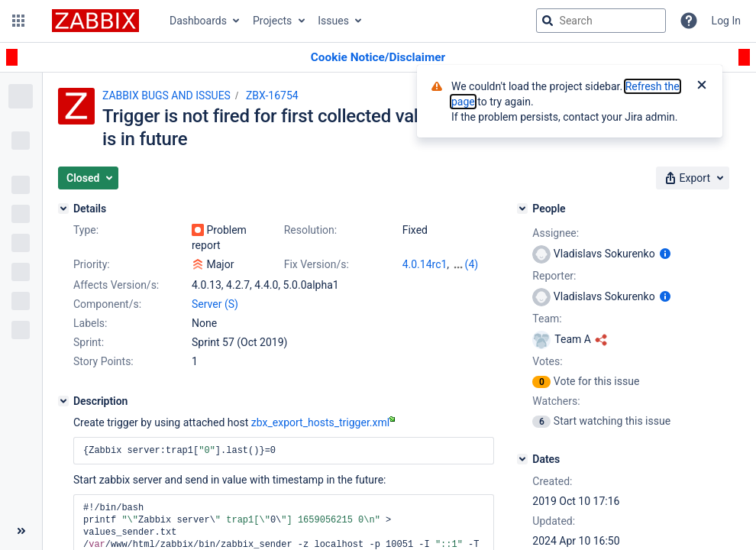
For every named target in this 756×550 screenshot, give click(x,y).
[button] (18, 21)
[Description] (63, 401)
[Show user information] (665, 254)
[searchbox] (601, 21)
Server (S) (215, 304)
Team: (547, 319)
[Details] (63, 209)
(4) (472, 264)
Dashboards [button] (198, 21)
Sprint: (89, 342)
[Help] (689, 21)
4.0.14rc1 (425, 264)
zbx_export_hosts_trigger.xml (323, 422)
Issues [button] (333, 21)
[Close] (702, 86)
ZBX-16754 (272, 95)
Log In (726, 21)
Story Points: (103, 361)
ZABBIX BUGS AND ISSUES (166, 95)
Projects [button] (272, 21)
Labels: (90, 323)
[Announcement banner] (378, 58)
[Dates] (522, 459)
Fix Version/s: (317, 264)
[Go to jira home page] (95, 21)
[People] (522, 209)
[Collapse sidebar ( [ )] (21, 531)
